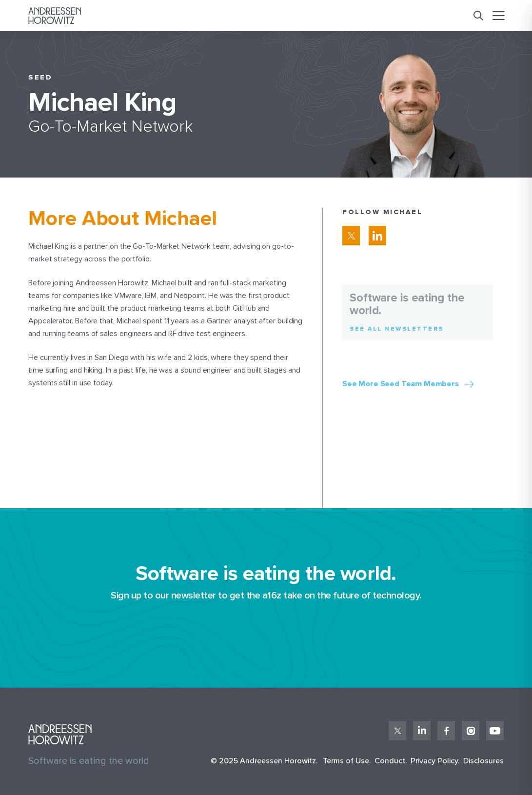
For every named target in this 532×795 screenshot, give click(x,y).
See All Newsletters (397, 329)
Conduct (390, 761)
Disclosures (483, 761)
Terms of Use (346, 761)
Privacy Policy (434, 761)
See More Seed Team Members (401, 384)
